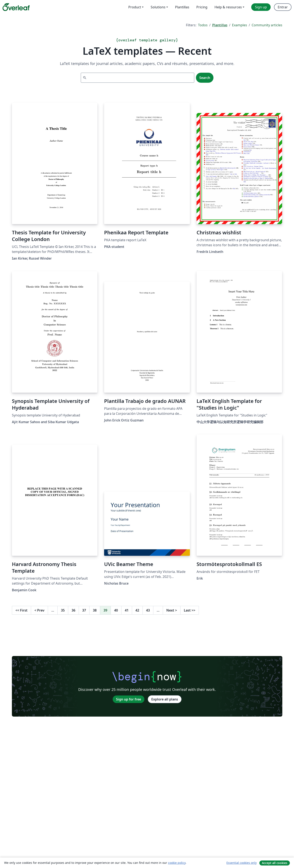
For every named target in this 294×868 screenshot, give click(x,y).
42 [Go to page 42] (137, 610)
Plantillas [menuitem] (182, 7)
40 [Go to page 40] (116, 610)
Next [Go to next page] (172, 610)
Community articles (267, 25)
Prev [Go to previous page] (39, 610)
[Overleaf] (16, 7)
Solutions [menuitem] (158, 7)
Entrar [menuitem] (283, 7)
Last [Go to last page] (190, 610)
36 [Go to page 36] (73, 610)
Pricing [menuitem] (202, 7)
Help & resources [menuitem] (228, 7)
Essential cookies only (242, 863)
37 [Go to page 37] (84, 610)
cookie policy (177, 863)
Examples (240, 25)
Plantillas (220, 25)
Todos (203, 25)
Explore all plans (165, 699)
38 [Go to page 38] (95, 610)
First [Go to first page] (21, 610)
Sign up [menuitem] (261, 7)
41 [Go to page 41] (127, 610)
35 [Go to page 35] (63, 610)
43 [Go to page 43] (148, 610)
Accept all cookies (275, 863)
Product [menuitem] (135, 7)
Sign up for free (129, 699)
